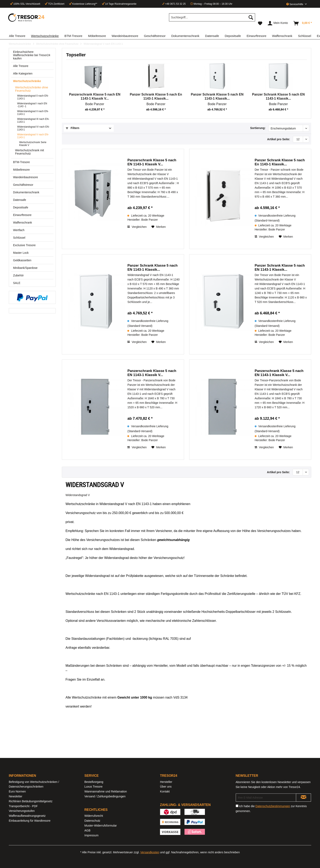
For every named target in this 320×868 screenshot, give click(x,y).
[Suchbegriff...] (212, 17)
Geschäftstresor (23, 185)
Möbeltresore (21, 170)
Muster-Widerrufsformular (101, 826)
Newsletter (16, 796)
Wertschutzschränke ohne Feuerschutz (32, 89)
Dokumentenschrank (26, 192)
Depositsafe (21, 207)
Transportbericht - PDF (23, 806)
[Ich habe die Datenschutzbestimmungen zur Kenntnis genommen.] (237, 806)
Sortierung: (258, 128)
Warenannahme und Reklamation (106, 791)
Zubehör (18, 275)
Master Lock (21, 253)
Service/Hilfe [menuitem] (295, 4)
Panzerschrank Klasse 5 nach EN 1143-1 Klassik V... (95, 96)
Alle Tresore (21, 66)
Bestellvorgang (94, 782)
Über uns (166, 787)
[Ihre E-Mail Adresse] (266, 798)
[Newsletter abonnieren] (303, 798)
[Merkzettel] (260, 23)
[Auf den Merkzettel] (159, 227)
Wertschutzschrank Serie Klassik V (33, 144)
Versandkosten (150, 852)
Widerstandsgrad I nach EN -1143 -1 (32, 105)
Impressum (92, 835)
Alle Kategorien (23, 73)
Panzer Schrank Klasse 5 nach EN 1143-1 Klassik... (217, 96)
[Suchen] (251, 17)
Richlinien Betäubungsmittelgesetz (31, 801)
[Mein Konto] (278, 23)
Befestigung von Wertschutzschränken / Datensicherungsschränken (34, 784)
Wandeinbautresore (26, 177)
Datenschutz (92, 821)
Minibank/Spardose (25, 268)
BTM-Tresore (21, 162)
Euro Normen (17, 791)
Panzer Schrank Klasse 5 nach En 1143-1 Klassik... (156, 96)
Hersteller (166, 782)
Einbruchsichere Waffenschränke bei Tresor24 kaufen (32, 55)
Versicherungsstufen (22, 811)
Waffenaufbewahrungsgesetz (27, 816)
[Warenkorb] (303, 23)
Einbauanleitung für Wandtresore (30, 821)
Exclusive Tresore (24, 245)
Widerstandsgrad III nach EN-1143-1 (33, 120)
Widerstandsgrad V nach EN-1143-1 (33, 136)
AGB (88, 830)
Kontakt (165, 791)
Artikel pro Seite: (279, 139)
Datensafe (20, 200)
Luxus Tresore (94, 787)
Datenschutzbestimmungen (273, 806)
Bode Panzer (95, 104)
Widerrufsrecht (94, 816)
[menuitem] (212, 19)
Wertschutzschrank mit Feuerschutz (29, 152)
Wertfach (19, 230)
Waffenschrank (23, 223)
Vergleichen (137, 227)
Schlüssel (19, 238)
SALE (17, 283)
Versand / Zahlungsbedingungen (105, 796)
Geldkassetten (22, 260)
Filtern (73, 128)
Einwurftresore (22, 215)
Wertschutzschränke (27, 81)
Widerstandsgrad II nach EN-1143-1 (33, 113)
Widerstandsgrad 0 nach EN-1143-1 (33, 97)
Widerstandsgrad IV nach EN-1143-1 (33, 128)
